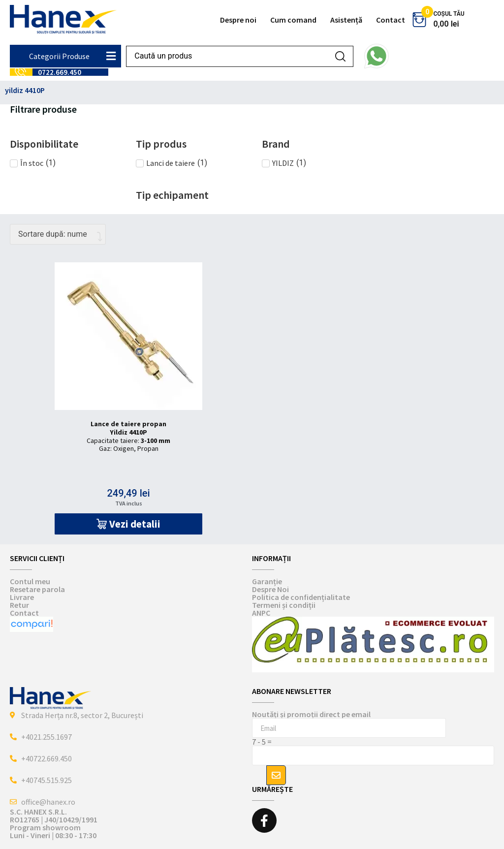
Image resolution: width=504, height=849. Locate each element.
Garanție (267, 581)
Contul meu (30, 581)
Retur (19, 605)
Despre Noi (270, 589)
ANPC (261, 613)
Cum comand (293, 20)
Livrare (22, 597)
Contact (391, 20)
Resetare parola (37, 589)
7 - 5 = (262, 742)
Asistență (346, 20)
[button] (128, 524)
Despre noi (238, 20)
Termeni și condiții (284, 605)
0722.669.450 (60, 72)
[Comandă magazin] (58, 234)
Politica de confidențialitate (301, 597)
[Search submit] (340, 56)
